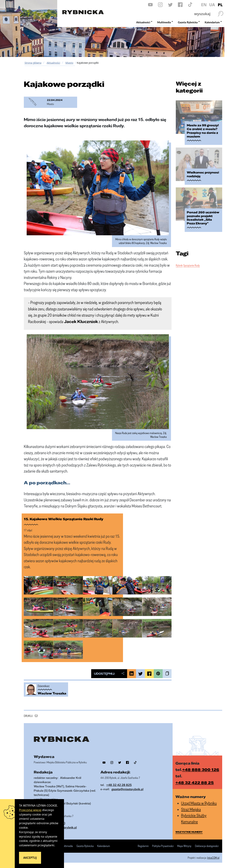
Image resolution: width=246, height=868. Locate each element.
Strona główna (33, 63)
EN (204, 5)
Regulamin (143, 846)
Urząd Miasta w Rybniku (199, 803)
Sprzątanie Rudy (192, 265)
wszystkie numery (189, 832)
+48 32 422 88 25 (195, 782)
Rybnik (179, 265)
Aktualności (53, 63)
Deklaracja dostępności (207, 846)
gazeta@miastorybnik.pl (127, 789)
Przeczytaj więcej (30, 810)
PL (220, 5)
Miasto (69, 63)
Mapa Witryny (184, 846)
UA (212, 5)
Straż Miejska (191, 809)
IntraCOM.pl (213, 858)
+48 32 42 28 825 (119, 785)
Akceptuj (30, 858)
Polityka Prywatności (163, 846)
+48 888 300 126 (201, 769)
